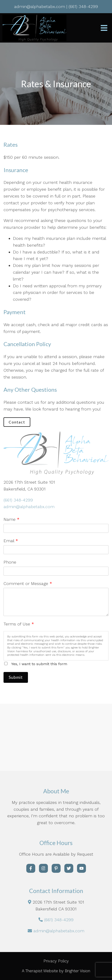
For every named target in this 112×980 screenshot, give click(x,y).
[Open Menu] (104, 28)
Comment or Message (28, 583)
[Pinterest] (56, 868)
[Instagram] (43, 868)
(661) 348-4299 (18, 500)
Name (12, 519)
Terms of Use (19, 624)
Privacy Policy (56, 961)
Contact (17, 422)
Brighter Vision (77, 971)
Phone (10, 562)
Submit (16, 677)
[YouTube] (81, 868)
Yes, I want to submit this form (39, 664)
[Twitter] (69, 868)
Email (11, 541)
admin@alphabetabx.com (29, 507)
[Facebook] (31, 868)
